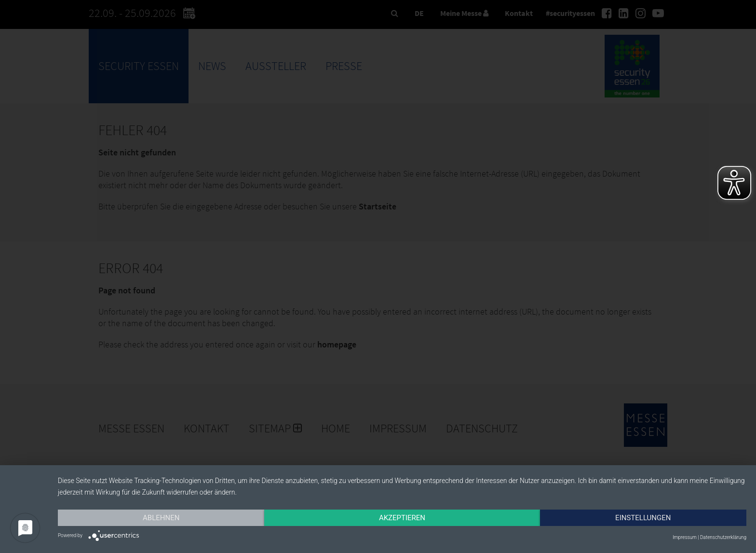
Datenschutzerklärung (723, 537)
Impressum (685, 537)
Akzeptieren (402, 518)
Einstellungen (643, 518)
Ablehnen (161, 518)
